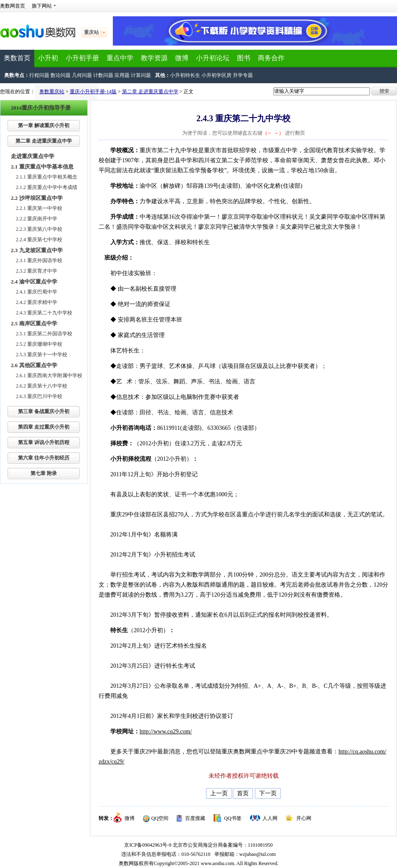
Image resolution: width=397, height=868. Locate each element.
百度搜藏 (195, 818)
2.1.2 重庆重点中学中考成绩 (47, 187)
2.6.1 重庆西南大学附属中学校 (49, 375)
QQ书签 (233, 818)
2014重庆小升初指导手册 (41, 108)
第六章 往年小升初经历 (44, 458)
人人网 (270, 818)
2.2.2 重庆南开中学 (37, 219)
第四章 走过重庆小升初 (44, 427)
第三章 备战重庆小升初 (44, 411)
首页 (243, 793)
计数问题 (103, 75)
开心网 (304, 818)
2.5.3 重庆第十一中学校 (42, 355)
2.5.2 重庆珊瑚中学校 (39, 344)
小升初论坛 (213, 58)
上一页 (219, 793)
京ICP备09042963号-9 (148, 845)
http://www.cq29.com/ (166, 731)
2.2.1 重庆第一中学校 (39, 208)
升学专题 (243, 75)
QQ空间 (160, 818)
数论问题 (61, 75)
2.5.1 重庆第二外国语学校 (44, 334)
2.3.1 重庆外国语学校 (39, 260)
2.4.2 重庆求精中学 (37, 302)
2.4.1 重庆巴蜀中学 (37, 292)
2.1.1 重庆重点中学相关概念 (47, 177)
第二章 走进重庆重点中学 (150, 92)
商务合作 (271, 58)
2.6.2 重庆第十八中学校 (42, 386)
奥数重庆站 (52, 92)
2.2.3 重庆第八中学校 (39, 229)
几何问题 (82, 75)
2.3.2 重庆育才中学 (37, 271)
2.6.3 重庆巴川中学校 (39, 396)
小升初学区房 (216, 75)
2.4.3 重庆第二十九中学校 (44, 313)
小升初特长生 (185, 75)
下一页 (268, 793)
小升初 (48, 58)
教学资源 (154, 58)
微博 (182, 58)
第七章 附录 (44, 473)
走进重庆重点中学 (33, 156)
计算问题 (141, 75)
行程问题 (39, 75)
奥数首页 (17, 58)
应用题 (122, 75)
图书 (244, 58)
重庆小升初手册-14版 (93, 92)
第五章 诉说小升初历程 (44, 442)
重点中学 (120, 58)
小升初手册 (82, 58)
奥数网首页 (13, 6)
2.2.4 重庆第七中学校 (39, 240)
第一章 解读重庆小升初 (44, 125)
